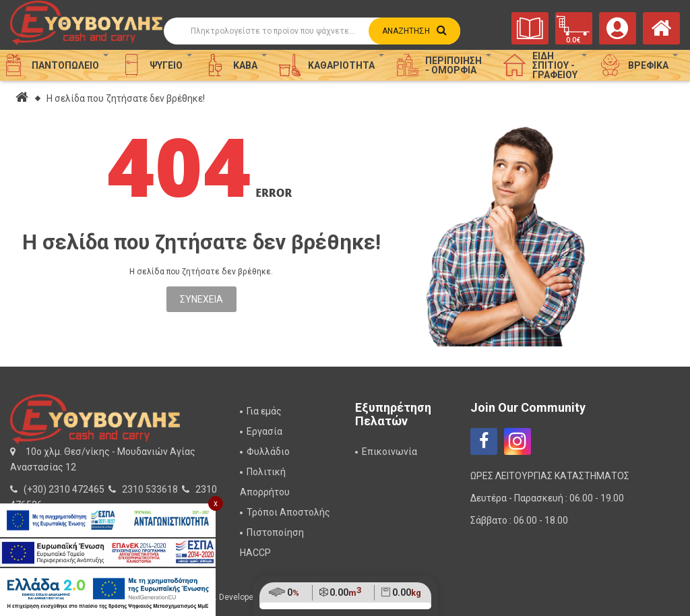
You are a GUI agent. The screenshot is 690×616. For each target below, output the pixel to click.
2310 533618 (150, 489)
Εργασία (264, 431)
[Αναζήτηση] (312, 31)
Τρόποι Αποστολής (288, 512)
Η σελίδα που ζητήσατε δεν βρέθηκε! (126, 98)
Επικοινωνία (389, 452)
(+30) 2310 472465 (64, 489)
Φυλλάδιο (268, 452)
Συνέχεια (201, 299)
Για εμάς (264, 411)
